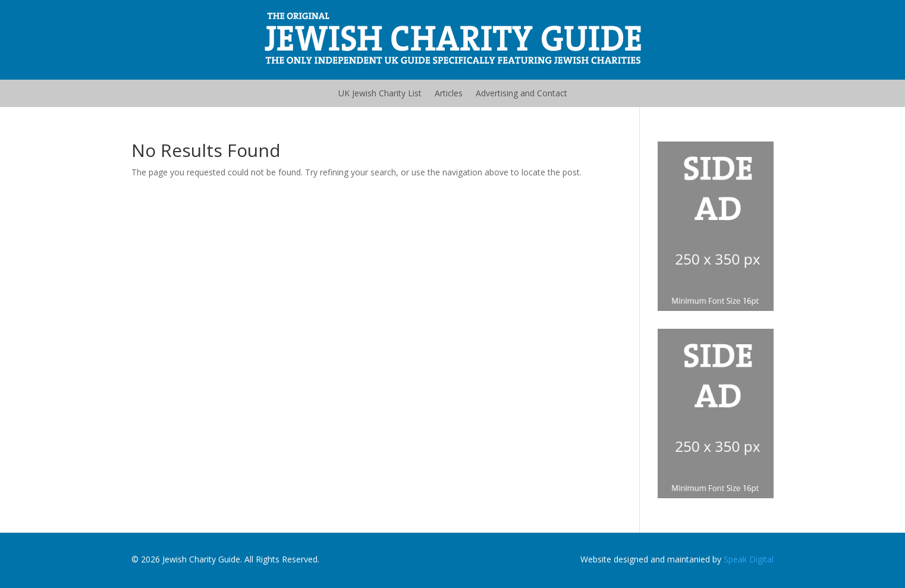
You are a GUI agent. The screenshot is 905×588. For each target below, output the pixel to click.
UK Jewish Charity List (380, 93)
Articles (449, 93)
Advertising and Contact (521, 93)
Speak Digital (749, 559)
